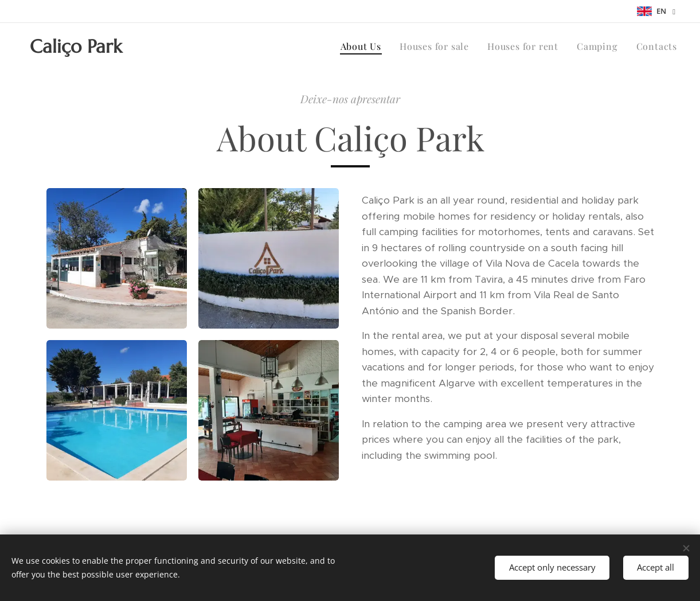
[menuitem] (364, 46)
